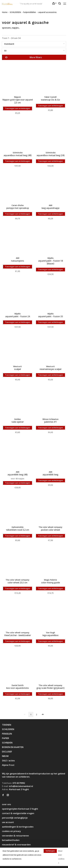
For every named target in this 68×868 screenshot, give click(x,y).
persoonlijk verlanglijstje (15, 818)
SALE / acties (8, 761)
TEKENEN (7, 725)
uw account (8, 822)
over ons (6, 804)
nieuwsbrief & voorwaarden (16, 845)
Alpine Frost (8, 765)
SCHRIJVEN (7, 743)
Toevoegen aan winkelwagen (18, 108)
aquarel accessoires (47, 12)
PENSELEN (7, 734)
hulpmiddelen (30, 12)
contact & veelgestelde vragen (18, 813)
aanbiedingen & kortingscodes (18, 827)
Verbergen (50, 851)
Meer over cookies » (61, 857)
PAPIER (5, 738)
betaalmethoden (11, 840)
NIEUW (5, 756)
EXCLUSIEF (7, 752)
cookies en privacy (11, 831)
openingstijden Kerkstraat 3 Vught (20, 809)
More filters (24, 57)
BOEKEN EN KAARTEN (13, 747)
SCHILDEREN (15, 12)
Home (5, 12)
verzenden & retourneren (15, 836)
